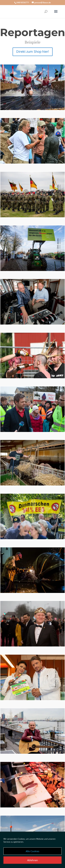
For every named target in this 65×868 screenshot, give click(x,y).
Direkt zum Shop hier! (33, 52)
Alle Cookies (32, 851)
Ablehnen (32, 860)
